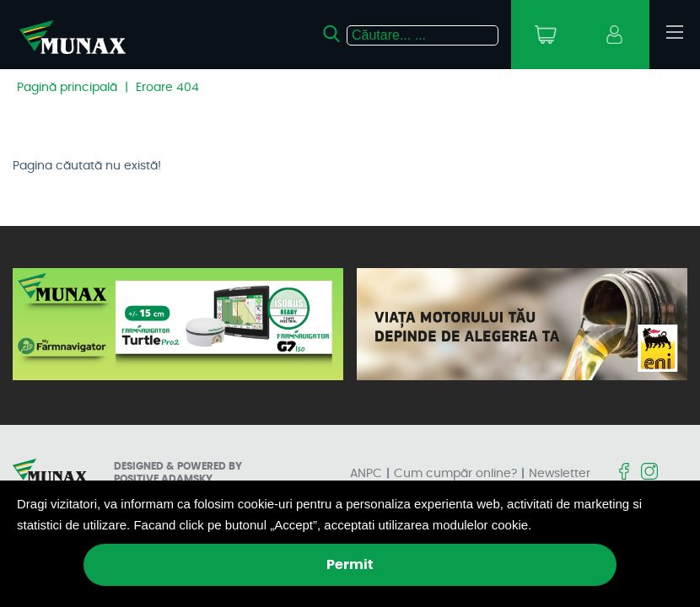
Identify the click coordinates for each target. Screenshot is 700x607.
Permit (350, 565)
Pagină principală (67, 88)
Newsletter (560, 474)
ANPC (366, 474)
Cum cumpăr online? (455, 474)
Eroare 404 (167, 88)
